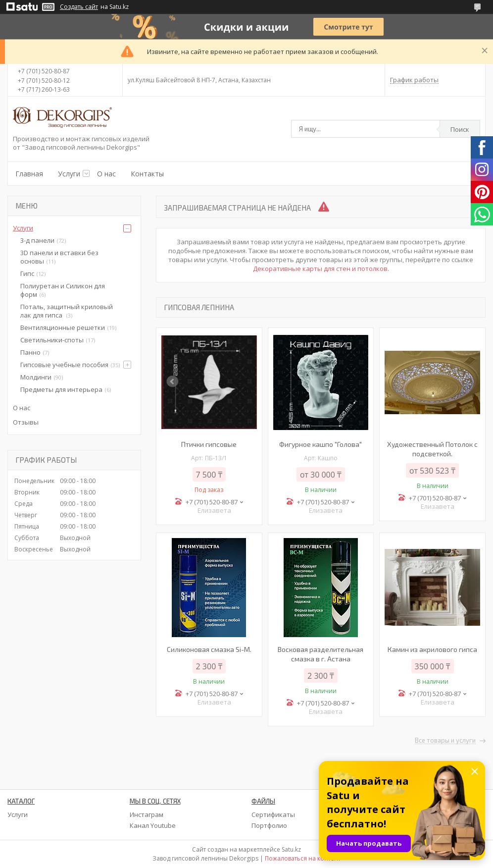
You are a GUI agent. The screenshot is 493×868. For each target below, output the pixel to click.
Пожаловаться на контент (303, 858)
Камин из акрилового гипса (432, 649)
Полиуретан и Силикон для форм (63, 290)
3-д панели (37, 240)
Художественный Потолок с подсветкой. (432, 449)
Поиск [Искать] (460, 129)
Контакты (147, 174)
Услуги (69, 174)
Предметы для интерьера (61, 389)
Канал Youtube (153, 825)
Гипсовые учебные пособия (64, 365)
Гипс (27, 273)
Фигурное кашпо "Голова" (320, 444)
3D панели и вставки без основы (59, 257)
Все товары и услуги (445, 741)
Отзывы (26, 422)
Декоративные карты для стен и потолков (320, 269)
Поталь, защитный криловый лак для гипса (67, 311)
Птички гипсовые (209, 444)
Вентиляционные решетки (63, 327)
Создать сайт (79, 7)
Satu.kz (291, 849)
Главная (29, 174)
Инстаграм (147, 814)
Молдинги (36, 377)
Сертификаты (273, 814)
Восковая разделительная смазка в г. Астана (320, 654)
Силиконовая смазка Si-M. (209, 649)
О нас (106, 174)
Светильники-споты (52, 340)
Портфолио (269, 825)
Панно (30, 352)
